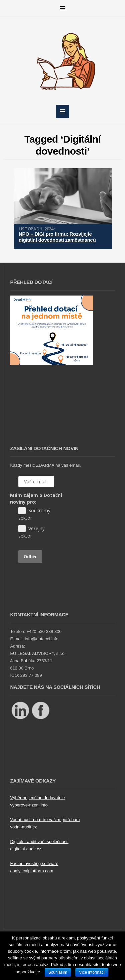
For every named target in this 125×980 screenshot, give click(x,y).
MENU (63, 8)
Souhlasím (58, 972)
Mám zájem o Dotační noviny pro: (36, 498)
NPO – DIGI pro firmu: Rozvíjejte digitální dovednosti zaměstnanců (57, 237)
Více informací (92, 972)
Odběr (30, 556)
